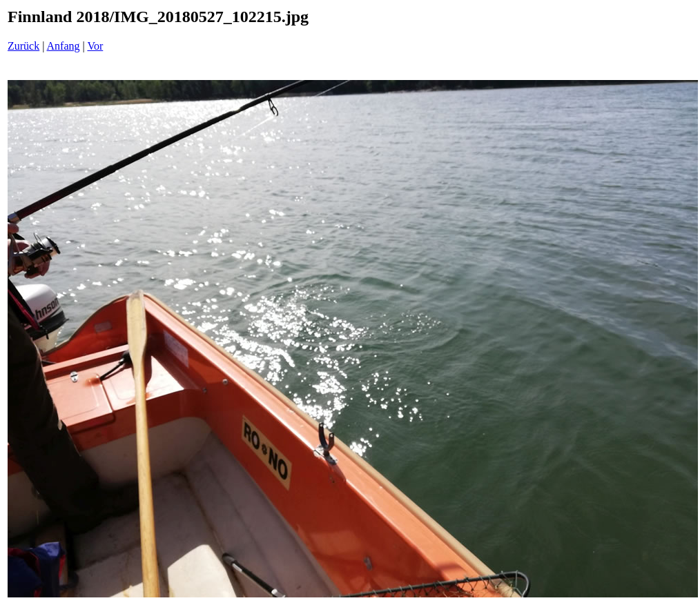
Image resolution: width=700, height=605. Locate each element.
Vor (95, 46)
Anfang (64, 46)
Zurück (23, 46)
